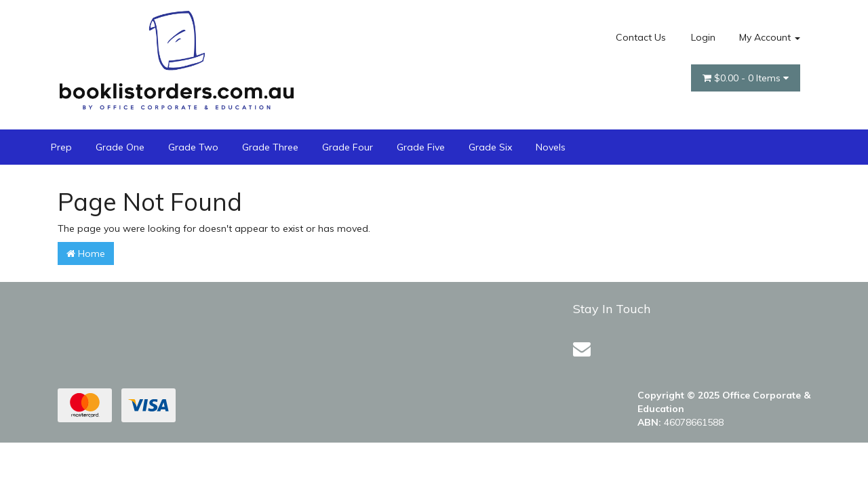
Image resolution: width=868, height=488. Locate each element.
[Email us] (582, 349)
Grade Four (348, 147)
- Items (746, 78)
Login (703, 37)
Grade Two (193, 147)
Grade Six (490, 147)
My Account (770, 37)
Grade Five (421, 147)
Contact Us (641, 37)
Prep (61, 147)
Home (86, 253)
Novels (551, 147)
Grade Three (270, 147)
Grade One (120, 147)
